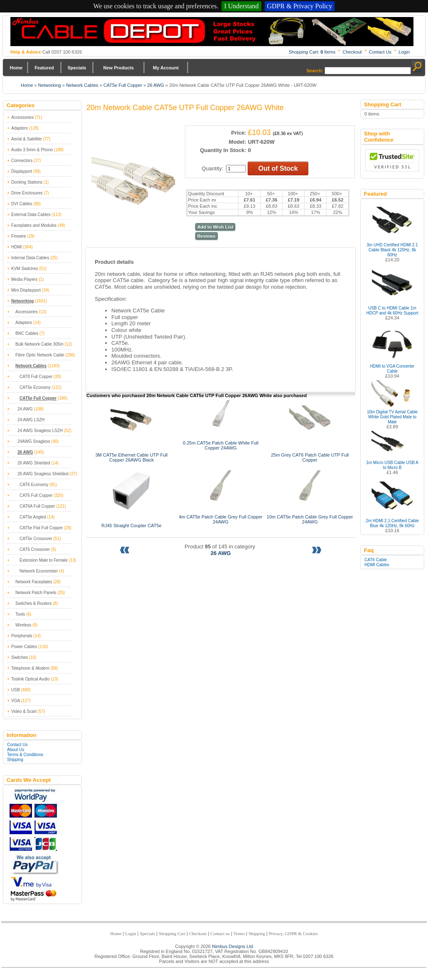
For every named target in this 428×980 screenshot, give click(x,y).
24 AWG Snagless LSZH (40, 431)
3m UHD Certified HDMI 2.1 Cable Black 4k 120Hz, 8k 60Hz (392, 250)
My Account (166, 68)
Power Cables (24, 647)
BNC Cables (27, 333)
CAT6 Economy (34, 485)
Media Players (24, 279)
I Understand (241, 6)
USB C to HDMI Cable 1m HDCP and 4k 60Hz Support (392, 311)
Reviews (207, 236)
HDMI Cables (377, 565)
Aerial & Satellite (26, 139)
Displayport (22, 171)
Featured (44, 68)
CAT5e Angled (33, 517)
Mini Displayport (26, 290)
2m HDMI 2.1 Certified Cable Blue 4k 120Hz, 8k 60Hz (392, 523)
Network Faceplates (34, 582)
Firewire (19, 236)
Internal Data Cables (30, 258)
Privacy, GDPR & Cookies (293, 933)
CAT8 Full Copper (36, 377)
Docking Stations (27, 182)
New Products (118, 68)
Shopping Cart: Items (312, 52)
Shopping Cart (172, 933)
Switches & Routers (33, 603)
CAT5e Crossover (36, 539)
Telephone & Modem (30, 668)
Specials (77, 68)
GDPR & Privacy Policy (300, 6)
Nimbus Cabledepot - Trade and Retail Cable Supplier (212, 32)
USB (16, 690)
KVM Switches (25, 269)
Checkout (352, 52)
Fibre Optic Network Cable (40, 355)
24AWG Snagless (34, 441)
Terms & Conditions (25, 755)
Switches (20, 657)
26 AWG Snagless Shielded (43, 474)
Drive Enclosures (27, 193)
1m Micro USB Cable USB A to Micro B (392, 465)
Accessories (22, 117)
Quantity (212, 168)
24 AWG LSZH (31, 420)
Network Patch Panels (36, 593)
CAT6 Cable (376, 560)
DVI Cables (22, 204)
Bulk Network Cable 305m (39, 344)
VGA (16, 701)
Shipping (15, 760)
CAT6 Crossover (35, 549)
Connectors (22, 161)
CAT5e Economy (35, 387)
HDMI (17, 247)
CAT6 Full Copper (36, 495)
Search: (315, 71)
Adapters (20, 128)
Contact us (220, 933)
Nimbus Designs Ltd (232, 946)
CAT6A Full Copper (37, 506)
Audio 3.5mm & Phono (32, 150)
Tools (20, 614)
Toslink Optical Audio (30, 679)
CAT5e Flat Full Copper (41, 528)
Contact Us (380, 52)
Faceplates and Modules (34, 225)
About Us (16, 750)
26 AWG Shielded (34, 463)
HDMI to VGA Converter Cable (392, 369)
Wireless (23, 625)
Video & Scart (24, 711)
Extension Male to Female (44, 560)
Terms (239, 933)
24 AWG (25, 409)
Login (404, 52)
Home (16, 68)
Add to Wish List (215, 227)
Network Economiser (39, 571)
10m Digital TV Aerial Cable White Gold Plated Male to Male (392, 417)
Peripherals (22, 636)
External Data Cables (31, 215)
